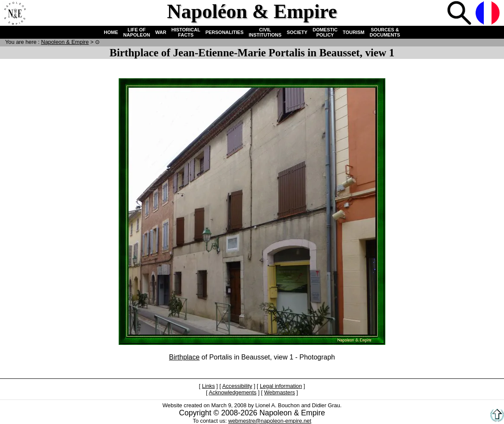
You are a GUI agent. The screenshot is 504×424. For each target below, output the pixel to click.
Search (460, 14)
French (489, 14)
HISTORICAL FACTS (186, 32)
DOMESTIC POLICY (325, 32)
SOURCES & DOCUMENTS (385, 32)
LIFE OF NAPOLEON (137, 32)
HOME (111, 32)
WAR (161, 32)
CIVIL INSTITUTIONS (265, 32)
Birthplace (184, 357)
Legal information (281, 386)
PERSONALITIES (225, 32)
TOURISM (354, 32)
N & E (65, 42)
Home (15, 14)
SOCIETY (297, 32)
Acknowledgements (232, 392)
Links (209, 386)
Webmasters (280, 392)
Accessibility (237, 386)
